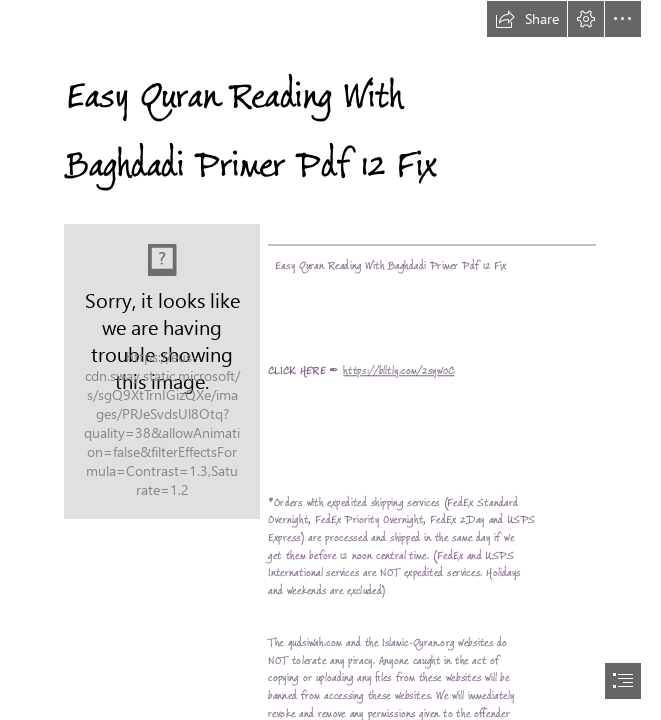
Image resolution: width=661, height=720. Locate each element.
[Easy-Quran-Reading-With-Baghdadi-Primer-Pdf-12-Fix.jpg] (162, 371)
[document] (330, 360)
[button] (527, 19)
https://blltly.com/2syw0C (398, 371)
